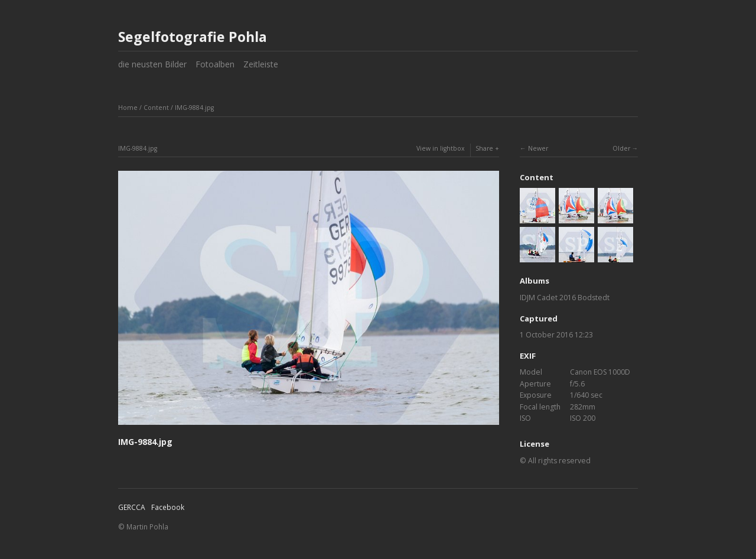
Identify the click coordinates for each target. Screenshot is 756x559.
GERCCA (132, 507)
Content (156, 108)
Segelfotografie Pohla (193, 37)
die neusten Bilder (152, 64)
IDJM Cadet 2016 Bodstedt (565, 298)
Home (128, 108)
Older (621, 148)
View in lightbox (441, 148)
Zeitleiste (261, 64)
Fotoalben (215, 64)
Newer (538, 148)
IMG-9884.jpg (194, 108)
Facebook (168, 507)
